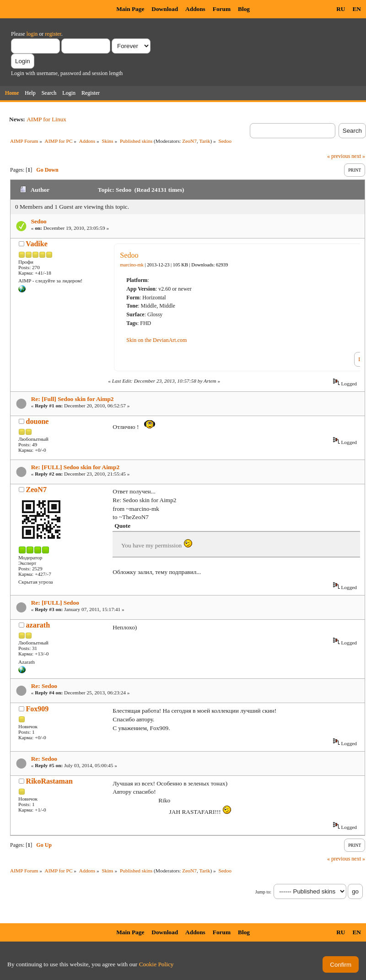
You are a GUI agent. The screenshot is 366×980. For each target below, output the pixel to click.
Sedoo (39, 221)
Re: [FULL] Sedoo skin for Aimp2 (75, 467)
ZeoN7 (189, 141)
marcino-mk (132, 265)
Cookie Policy (156, 964)
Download (165, 9)
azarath (38, 625)
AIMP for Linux (46, 119)
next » (358, 156)
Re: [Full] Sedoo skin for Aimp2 (73, 399)
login (32, 34)
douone (38, 421)
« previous (339, 156)
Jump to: (263, 892)
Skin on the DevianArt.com (156, 340)
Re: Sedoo (44, 686)
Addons (195, 9)
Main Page (130, 9)
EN (357, 9)
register (53, 34)
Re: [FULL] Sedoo (55, 603)
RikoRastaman (49, 781)
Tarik (205, 141)
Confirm (341, 965)
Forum (222, 9)
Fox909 (38, 709)
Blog (244, 9)
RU (341, 9)
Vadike (36, 244)
